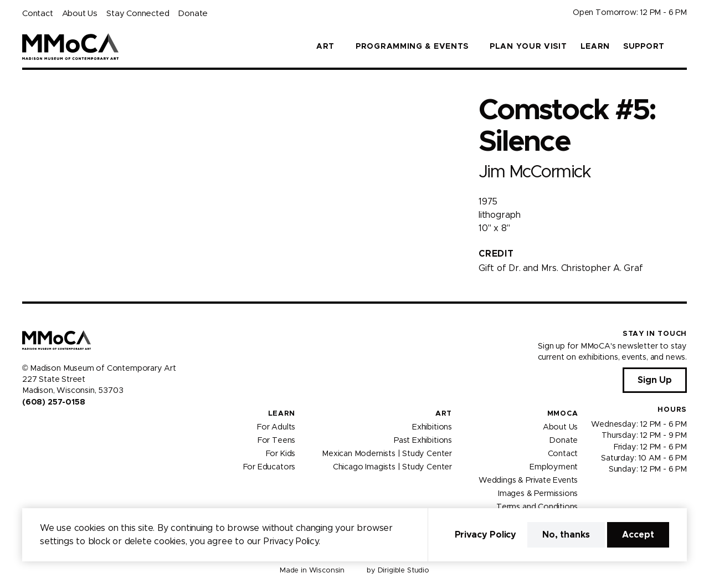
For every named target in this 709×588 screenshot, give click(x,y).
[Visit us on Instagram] (40, 426)
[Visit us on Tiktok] (66, 426)
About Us (80, 14)
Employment (554, 467)
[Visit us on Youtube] (53, 426)
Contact (38, 14)
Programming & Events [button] (412, 47)
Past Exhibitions (423, 440)
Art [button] (325, 47)
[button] (682, 47)
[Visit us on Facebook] (27, 426)
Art (444, 414)
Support (644, 47)
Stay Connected (138, 14)
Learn (595, 47)
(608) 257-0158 (53, 402)
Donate (193, 14)
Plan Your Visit (528, 47)
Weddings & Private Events (528, 480)
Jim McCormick (535, 172)
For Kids (281, 453)
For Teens (276, 440)
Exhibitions (432, 427)
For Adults (276, 427)
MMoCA (563, 414)
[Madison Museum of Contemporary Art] (71, 47)
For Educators (269, 467)
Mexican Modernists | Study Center (387, 453)
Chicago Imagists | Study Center (392, 467)
